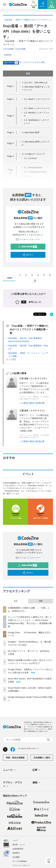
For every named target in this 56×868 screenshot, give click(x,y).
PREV (9, 278)
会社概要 (16, 857)
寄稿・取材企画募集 (15, 758)
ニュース (9, 770)
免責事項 (16, 853)
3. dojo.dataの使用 (31, 132)
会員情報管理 (18, 849)
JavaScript (8, 55)
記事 (37, 770)
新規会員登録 (27, 247)
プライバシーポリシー (21, 865)
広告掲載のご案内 (42, 758)
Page (10, 86)
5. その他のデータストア (34, 154)
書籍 (37, 783)
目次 (38, 73)
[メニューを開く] (4, 4)
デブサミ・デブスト (13, 785)
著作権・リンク (19, 845)
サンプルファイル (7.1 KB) (32, 62)
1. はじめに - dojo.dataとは (35, 82)
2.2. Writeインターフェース (37, 108)
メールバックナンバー (28, 239)
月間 (40, 601)
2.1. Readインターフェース (37, 99)
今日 (16, 601)
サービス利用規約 (20, 861)
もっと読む (11, 359)
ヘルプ (15, 840)
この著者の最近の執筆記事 (32, 403)
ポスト (39, 314)
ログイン (28, 255)
